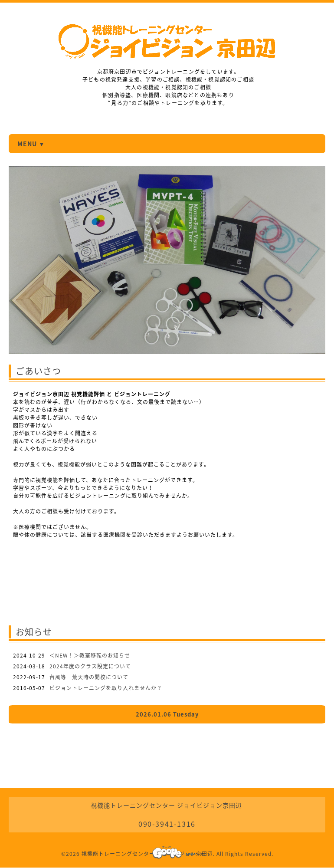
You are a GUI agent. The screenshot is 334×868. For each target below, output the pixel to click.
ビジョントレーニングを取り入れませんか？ (106, 688)
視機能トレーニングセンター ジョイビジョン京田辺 (147, 854)
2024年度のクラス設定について (90, 666)
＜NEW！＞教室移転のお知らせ (90, 655)
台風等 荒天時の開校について (89, 677)
